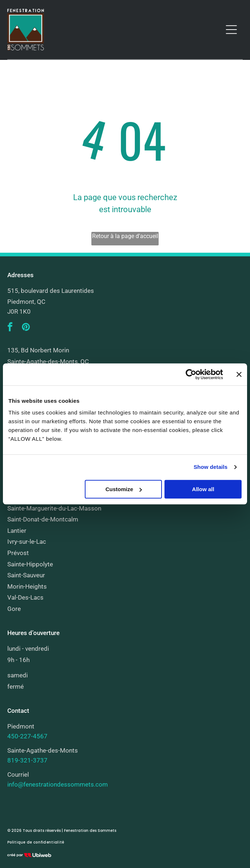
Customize (124, 489)
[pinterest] (26, 328)
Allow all (203, 489)
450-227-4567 (27, 736)
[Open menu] (231, 30)
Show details (211, 467)
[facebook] (10, 328)
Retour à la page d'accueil (125, 236)
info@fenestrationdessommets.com (58, 784)
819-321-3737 (27, 760)
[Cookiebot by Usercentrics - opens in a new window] (191, 375)
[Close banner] (239, 375)
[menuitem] (36, 842)
